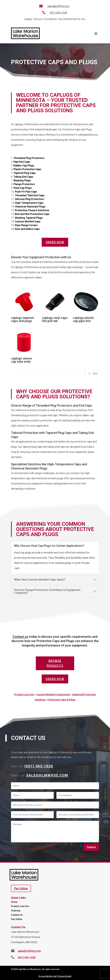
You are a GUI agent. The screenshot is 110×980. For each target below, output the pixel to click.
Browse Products (55, 663)
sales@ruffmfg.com (58, 6)
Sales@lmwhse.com (47, 775)
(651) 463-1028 (58, 13)
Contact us (20, 637)
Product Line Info (24, 695)
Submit (91, 847)
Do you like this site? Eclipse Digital (55, 976)
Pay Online (21, 888)
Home (14, 902)
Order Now (55, 242)
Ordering (16, 911)
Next (95, 373)
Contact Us (17, 915)
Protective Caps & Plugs (61, 700)
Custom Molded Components (53, 695)
